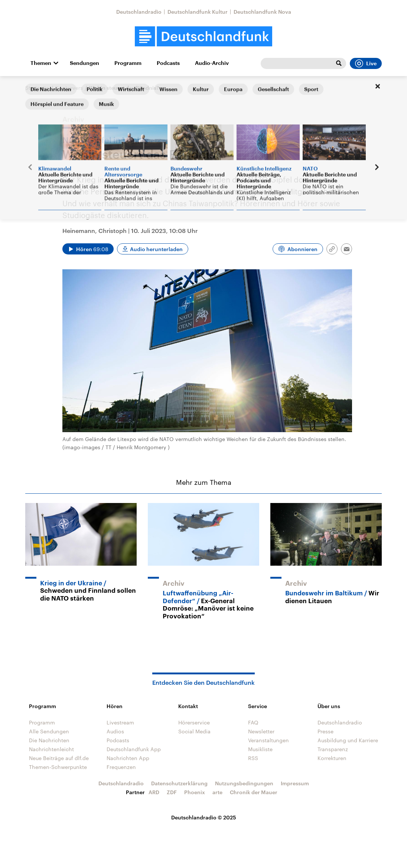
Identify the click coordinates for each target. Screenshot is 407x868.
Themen (41, 63)
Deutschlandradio (139, 12)
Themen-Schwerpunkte (58, 767)
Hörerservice (194, 722)
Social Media (194, 731)
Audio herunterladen (156, 249)
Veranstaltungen (268, 740)
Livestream (120, 722)
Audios (115, 731)
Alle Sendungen (49, 731)
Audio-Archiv (212, 63)
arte (217, 792)
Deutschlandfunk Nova (262, 12)
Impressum (295, 783)
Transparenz (333, 749)
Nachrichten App (128, 758)
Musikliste (260, 749)
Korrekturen (332, 758)
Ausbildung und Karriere (348, 740)
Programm (128, 63)
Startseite (37, 88)
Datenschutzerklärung (179, 783)
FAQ (253, 722)
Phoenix (195, 792)
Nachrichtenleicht (51, 749)
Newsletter (261, 731)
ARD (154, 792)
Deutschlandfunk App (134, 749)
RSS (253, 758)
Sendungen (84, 63)
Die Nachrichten (49, 740)
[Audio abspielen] (88, 249)
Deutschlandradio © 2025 (204, 817)
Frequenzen (121, 767)
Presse (325, 731)
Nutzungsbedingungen (244, 783)
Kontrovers (69, 88)
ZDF (172, 792)
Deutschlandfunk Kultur (198, 12)
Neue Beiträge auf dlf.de (59, 758)
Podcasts (168, 63)
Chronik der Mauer (254, 792)
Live (366, 63)
